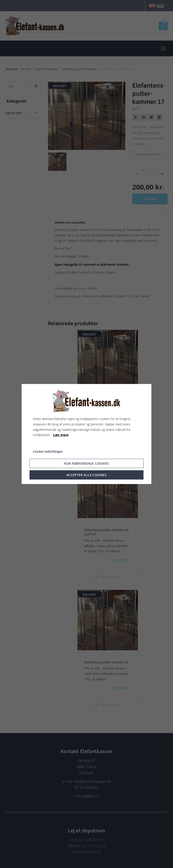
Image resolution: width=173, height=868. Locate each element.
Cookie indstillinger (48, 451)
